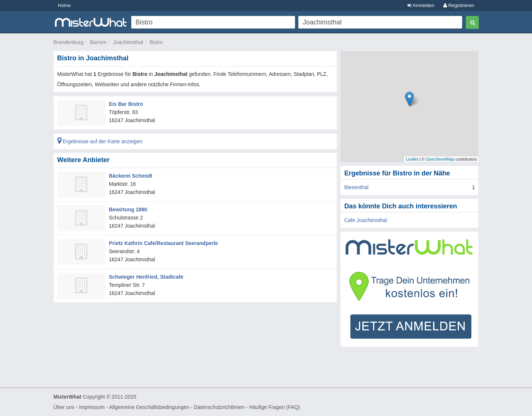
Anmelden (421, 5)
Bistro (156, 42)
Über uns (64, 407)
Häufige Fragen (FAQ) (275, 407)
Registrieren (459, 5)
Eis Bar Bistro (126, 104)
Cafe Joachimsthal (365, 220)
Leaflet (412, 159)
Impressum (92, 407)
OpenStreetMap (440, 159)
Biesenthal (356, 187)
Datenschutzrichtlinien (219, 407)
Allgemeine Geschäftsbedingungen (149, 407)
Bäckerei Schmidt (131, 176)
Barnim (98, 42)
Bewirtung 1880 (128, 209)
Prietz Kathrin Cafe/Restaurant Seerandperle (164, 243)
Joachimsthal (128, 42)
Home (65, 5)
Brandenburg (69, 42)
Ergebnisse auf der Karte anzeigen (100, 141)
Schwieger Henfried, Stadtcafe (146, 277)
